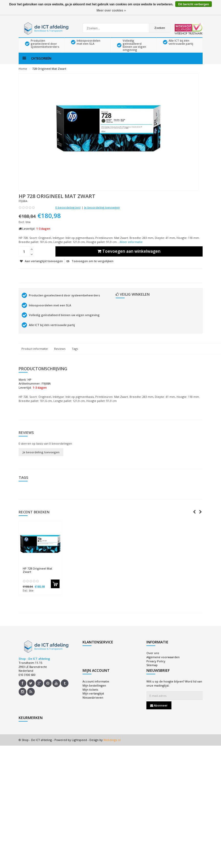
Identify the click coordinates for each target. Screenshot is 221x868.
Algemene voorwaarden (163, 664)
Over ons (153, 660)
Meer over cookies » (111, 10)
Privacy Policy (156, 668)
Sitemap (152, 672)
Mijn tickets (90, 696)
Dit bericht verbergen (194, 4)
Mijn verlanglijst (93, 701)
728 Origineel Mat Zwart (49, 76)
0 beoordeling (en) (68, 215)
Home (23, 76)
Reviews (60, 356)
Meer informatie (131, 249)
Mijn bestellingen (94, 693)
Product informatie (35, 356)
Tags (75, 356)
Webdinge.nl (112, 747)
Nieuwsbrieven (93, 705)
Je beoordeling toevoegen (102, 215)
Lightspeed (79, 747)
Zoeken (160, 28)
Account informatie (96, 688)
